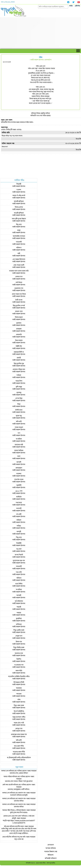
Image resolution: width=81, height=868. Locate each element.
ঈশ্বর (19, 404)
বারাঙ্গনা (19, 474)
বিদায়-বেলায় (19, 207)
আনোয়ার (19, 688)
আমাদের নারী (19, 445)
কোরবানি (19, 335)
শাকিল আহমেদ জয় (8, 143)
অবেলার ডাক (19, 653)
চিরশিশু (19, 659)
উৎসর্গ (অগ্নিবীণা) (19, 711)
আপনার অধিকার (51, 848)
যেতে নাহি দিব (7, 837)
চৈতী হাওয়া (19, 300)
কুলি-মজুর (19, 387)
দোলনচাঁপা (48, 60)
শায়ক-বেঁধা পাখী (19, 723)
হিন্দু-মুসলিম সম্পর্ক (19, 306)
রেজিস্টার (77, 6)
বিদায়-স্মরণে (19, 317)
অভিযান (19, 578)
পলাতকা (19, 694)
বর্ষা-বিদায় (19, 282)
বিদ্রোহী (19, 184)
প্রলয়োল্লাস (19, 468)
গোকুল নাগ (19, 636)
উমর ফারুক (19, 340)
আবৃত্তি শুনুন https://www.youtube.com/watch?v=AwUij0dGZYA (19, 822)
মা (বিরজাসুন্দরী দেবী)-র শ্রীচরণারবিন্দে (19, 758)
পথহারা (19, 613)
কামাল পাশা (19, 311)
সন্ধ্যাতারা (19, 503)
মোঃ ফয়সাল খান (20, 793)
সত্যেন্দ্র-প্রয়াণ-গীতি (19, 752)
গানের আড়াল (19, 427)
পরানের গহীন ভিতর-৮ (9, 810)
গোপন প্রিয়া (19, 398)
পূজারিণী (19, 485)
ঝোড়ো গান (19, 729)
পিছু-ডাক (19, 537)
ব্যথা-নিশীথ (19, 584)
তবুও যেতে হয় (19, 839)
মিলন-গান (19, 642)
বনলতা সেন (5, 771)
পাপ (19, 433)
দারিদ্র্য (19, 526)
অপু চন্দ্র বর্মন (21, 837)
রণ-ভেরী (19, 514)
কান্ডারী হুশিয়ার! (19, 201)
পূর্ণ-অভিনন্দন (19, 601)
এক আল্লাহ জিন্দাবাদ (19, 259)
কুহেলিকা (19, 619)
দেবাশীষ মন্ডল (19, 826)
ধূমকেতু (19, 393)
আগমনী (19, 595)
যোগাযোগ (51, 845)
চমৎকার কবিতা (19, 801)
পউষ (19, 700)
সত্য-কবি (19, 572)
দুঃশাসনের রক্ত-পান (19, 561)
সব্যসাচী (19, 508)
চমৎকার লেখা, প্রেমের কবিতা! (19, 773)
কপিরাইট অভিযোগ (51, 858)
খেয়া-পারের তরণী (19, 265)
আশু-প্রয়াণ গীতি (19, 746)
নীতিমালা (51, 855)
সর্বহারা (19, 375)
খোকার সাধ (19, 277)
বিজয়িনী (19, 543)
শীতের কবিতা (5, 136)
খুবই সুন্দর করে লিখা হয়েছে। (19, 812)
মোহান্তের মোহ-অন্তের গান (19, 734)
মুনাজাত (19, 323)
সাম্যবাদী (19, 242)
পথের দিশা (19, 381)
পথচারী (19, 607)
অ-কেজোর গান (19, 665)
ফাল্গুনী (19, 532)
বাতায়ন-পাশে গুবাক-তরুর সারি (19, 271)
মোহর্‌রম (19, 329)
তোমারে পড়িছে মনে (19, 369)
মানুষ (19, 230)
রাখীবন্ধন (19, 624)
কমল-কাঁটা (19, 671)
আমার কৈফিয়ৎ (19, 450)
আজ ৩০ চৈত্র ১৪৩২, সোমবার (8, 2)
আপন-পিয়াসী (19, 555)
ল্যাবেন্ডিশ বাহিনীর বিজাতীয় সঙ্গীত (19, 676)
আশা (19, 456)
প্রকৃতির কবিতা (45, 113)
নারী (19, 253)
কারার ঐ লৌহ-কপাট (19, 196)
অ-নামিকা (19, 439)
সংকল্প (19, 190)
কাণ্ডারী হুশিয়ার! (19, 213)
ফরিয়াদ (19, 520)
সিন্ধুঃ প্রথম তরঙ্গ (19, 705)
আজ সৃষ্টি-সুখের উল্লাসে (19, 219)
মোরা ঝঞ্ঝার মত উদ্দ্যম (19, 294)
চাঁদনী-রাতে (19, 410)
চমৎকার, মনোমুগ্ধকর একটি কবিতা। (19, 789)
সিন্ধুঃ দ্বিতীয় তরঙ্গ (19, 647)
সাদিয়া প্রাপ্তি (6, 133)
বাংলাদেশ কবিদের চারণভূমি (19, 795)
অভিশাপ (19, 248)
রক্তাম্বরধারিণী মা (19, 352)
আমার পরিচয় (8, 777)
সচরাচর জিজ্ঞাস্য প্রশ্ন (51, 852)
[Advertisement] (40, 33)
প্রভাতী (19, 358)
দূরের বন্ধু (19, 416)
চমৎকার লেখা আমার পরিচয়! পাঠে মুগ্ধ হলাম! (19, 781)
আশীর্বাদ (19, 497)
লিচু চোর (19, 225)
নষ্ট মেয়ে (7, 826)
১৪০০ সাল (19, 491)
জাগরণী (19, 462)
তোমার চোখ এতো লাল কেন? (12, 816)
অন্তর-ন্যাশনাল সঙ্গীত (19, 717)
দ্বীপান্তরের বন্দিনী (19, 682)
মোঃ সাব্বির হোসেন (20, 771)
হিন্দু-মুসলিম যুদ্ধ (19, 364)
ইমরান (24, 810)
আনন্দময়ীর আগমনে (19, 236)
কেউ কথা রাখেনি (8, 785)
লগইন (71, 6)
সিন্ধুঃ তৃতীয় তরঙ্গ (19, 630)
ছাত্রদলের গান (19, 288)
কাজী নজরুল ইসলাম (37, 60)
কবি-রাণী (19, 422)
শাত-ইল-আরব (19, 479)
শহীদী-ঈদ (19, 346)
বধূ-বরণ (19, 549)
